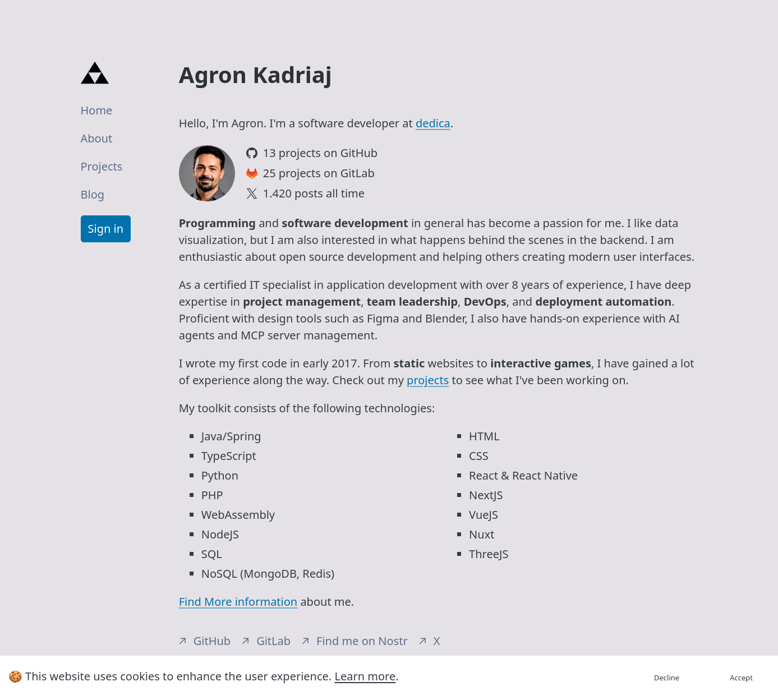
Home (97, 110)
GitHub (205, 641)
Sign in (106, 229)
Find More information (238, 602)
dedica (433, 123)
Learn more (365, 676)
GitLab (266, 641)
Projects (102, 166)
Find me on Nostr (355, 641)
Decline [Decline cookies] (667, 678)
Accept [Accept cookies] (741, 678)
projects (428, 380)
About (97, 138)
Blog (93, 194)
